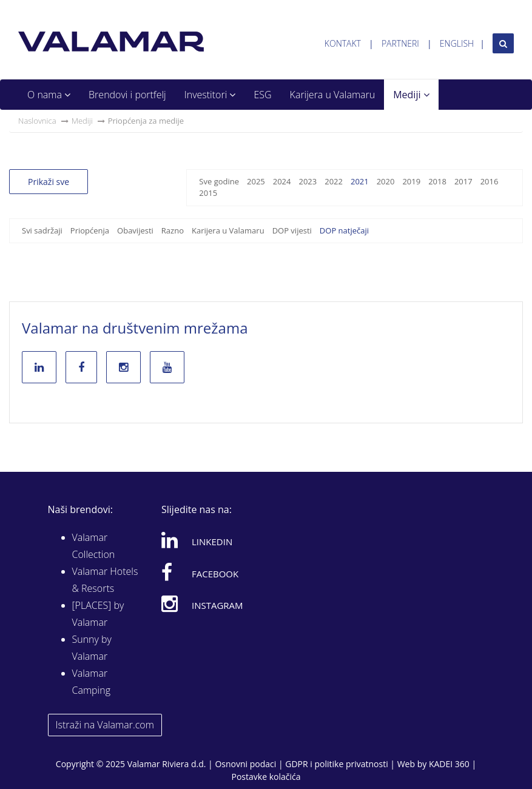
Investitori (210, 95)
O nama (49, 95)
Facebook (200, 572)
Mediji (411, 95)
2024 (282, 181)
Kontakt (343, 43)
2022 (334, 181)
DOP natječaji (344, 230)
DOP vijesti (292, 230)
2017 (463, 181)
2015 (208, 193)
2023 (308, 181)
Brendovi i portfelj (127, 95)
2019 (411, 181)
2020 (386, 181)
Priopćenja (90, 230)
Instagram (202, 603)
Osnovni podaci (245, 764)
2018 (437, 181)
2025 (256, 181)
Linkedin (197, 540)
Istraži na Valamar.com (105, 725)
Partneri (400, 43)
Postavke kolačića (266, 777)
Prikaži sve (49, 182)
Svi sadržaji (42, 230)
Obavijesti (135, 230)
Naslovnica (37, 121)
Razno (173, 230)
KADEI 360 (449, 764)
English (457, 43)
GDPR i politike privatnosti (336, 764)
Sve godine (219, 181)
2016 (490, 181)
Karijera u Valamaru (333, 95)
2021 (360, 181)
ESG (262, 95)
